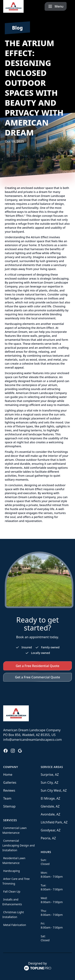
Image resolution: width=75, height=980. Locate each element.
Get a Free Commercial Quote (37, 677)
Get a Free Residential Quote (37, 666)
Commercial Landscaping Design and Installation (18, 845)
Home (8, 775)
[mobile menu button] (61, 6)
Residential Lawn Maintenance (14, 860)
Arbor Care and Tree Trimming (16, 881)
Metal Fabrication (15, 925)
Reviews (9, 790)
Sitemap (9, 806)
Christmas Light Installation (13, 915)
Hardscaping (11, 871)
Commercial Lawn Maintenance (14, 830)
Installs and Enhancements (12, 902)
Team (7, 798)
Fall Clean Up (12, 891)
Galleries (10, 782)
